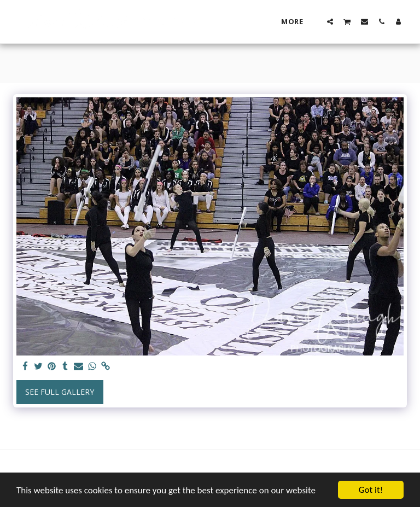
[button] (330, 21)
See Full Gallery (60, 392)
